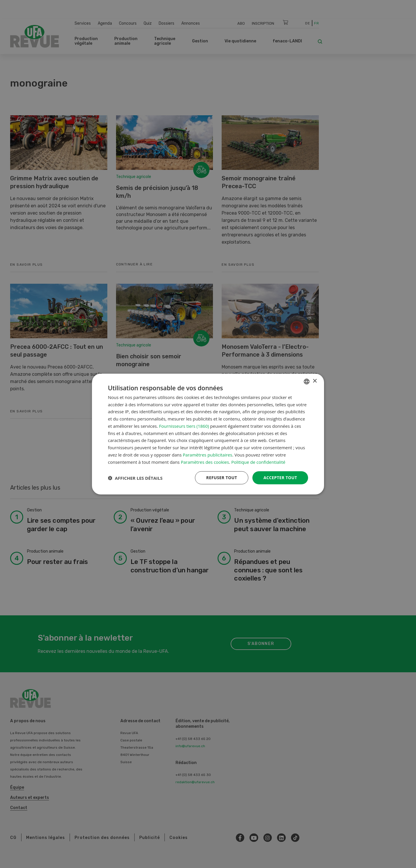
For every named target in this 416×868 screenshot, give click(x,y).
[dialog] (208, 434)
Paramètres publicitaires (207, 455)
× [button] (315, 381)
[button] (135, 478)
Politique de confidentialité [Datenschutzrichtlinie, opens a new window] (258, 462)
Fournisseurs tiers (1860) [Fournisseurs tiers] (184, 426)
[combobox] (307, 381)
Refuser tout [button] (221, 478)
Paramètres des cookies (205, 462)
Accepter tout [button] (280, 478)
